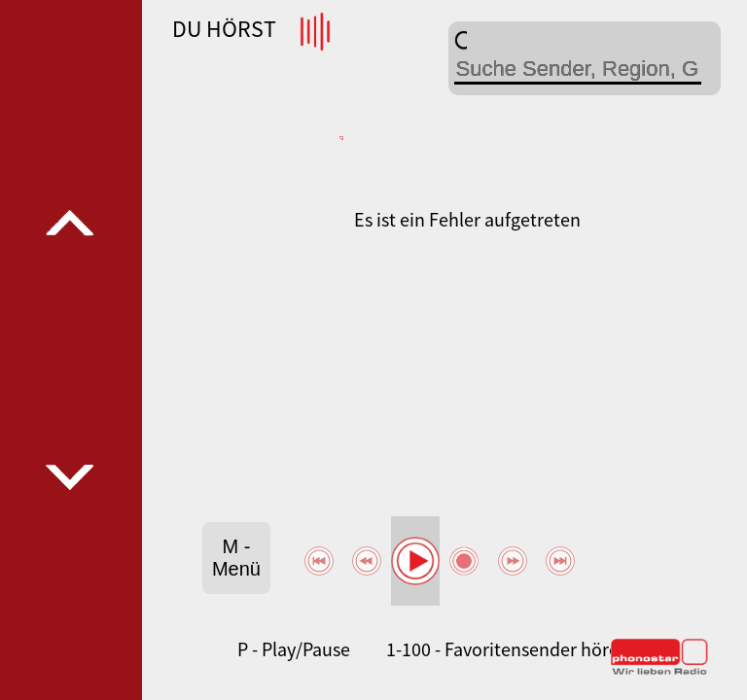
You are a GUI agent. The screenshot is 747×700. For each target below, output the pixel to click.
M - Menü (236, 558)
